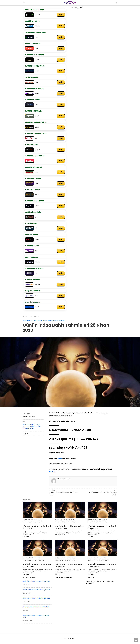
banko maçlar (38, 321)
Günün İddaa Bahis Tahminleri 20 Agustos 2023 (69, 566)
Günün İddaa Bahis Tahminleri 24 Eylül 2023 (69, 528)
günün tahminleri (49, 321)
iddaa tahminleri (35, 318)
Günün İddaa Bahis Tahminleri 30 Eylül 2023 (36, 528)
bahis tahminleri (27, 321)
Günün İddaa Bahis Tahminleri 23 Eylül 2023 (101, 528)
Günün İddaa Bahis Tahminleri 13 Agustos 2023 (102, 566)
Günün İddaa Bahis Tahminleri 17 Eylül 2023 (37, 566)
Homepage (25, 318)
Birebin (52, 473)
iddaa (59, 459)
